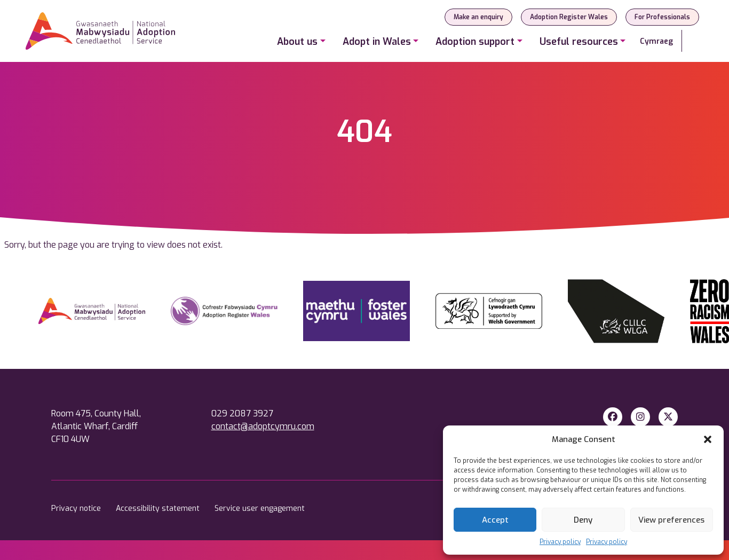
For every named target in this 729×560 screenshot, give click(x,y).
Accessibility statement (159, 508)
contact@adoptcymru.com (263, 426)
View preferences (671, 520)
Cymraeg (656, 41)
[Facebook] (613, 417)
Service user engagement (260, 508)
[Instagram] (640, 417)
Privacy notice (77, 508)
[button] (708, 439)
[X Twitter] (668, 417)
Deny (583, 520)
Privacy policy (560, 542)
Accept (495, 520)
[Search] (693, 41)
